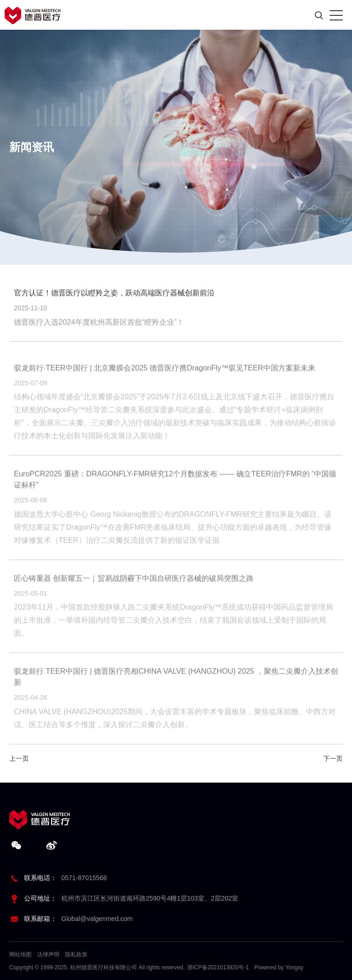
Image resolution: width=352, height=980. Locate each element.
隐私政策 (76, 954)
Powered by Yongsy (279, 967)
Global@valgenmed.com (97, 919)
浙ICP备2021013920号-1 (218, 967)
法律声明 (48, 954)
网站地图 (20, 954)
